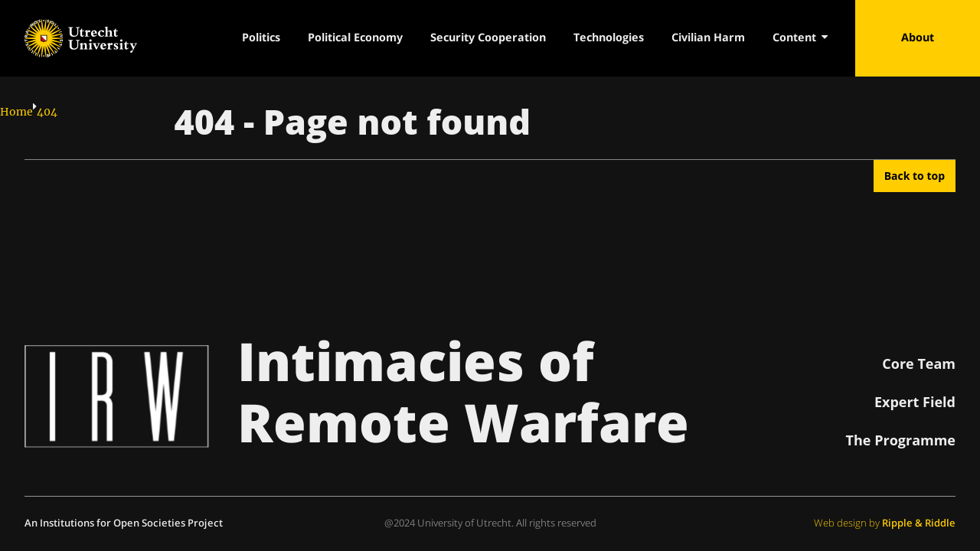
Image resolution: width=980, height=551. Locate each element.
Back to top (915, 176)
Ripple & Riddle (919, 523)
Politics (261, 37)
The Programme (901, 440)
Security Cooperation (488, 37)
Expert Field (915, 402)
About (918, 37)
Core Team (919, 364)
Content (800, 37)
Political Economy (355, 37)
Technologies (609, 37)
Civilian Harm (708, 37)
